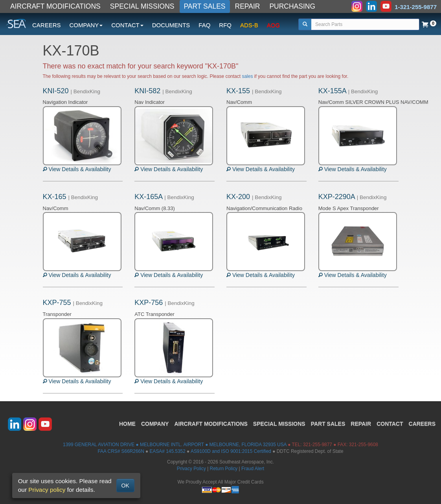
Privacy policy (47, 490)
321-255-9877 (318, 445)
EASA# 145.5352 (168, 451)
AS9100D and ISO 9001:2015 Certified (231, 451)
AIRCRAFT (211, 424)
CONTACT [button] (127, 25)
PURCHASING (292, 6)
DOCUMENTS (171, 25)
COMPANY (155, 424)
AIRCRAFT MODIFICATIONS (55, 6)
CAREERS (47, 25)
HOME (127, 424)
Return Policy (224, 469)
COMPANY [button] (86, 25)
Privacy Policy (191, 469)
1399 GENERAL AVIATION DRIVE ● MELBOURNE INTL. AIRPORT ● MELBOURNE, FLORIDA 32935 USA (175, 445)
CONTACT (390, 424)
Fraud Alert (253, 469)
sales (247, 76)
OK (125, 486)
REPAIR (248, 6)
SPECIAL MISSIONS (142, 6)
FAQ (204, 25)
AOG (273, 25)
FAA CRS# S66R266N (121, 451)
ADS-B (249, 25)
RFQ (225, 25)
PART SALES (205, 6)
